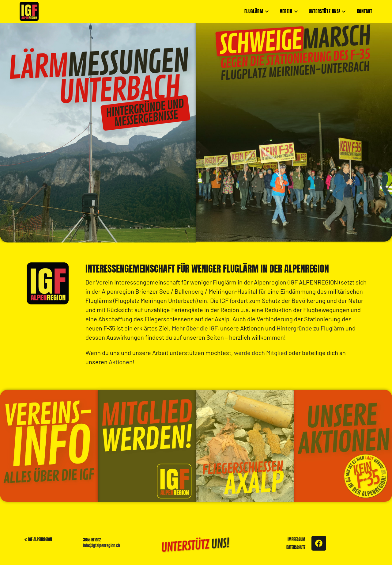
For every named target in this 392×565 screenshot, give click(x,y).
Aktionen (121, 362)
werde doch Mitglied (261, 353)
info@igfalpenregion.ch (102, 546)
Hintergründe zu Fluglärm (310, 328)
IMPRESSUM (296, 539)
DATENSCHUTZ (296, 547)
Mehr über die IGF (195, 328)
